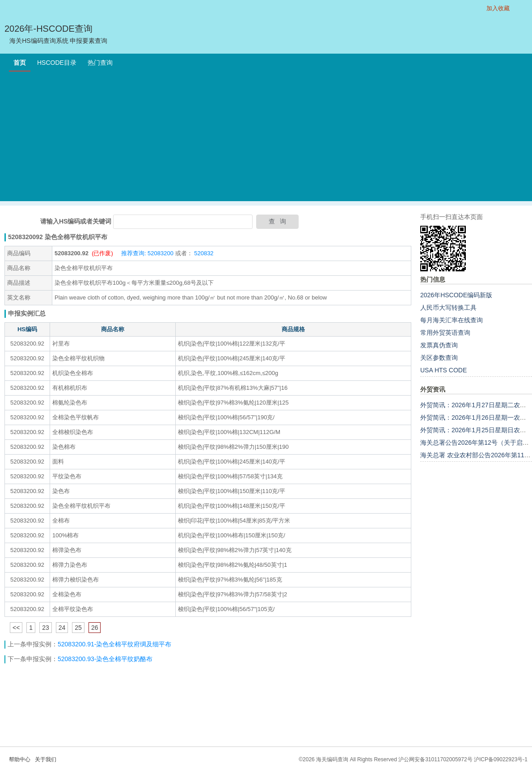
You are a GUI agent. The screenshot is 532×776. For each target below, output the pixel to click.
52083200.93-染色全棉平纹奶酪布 (105, 659)
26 (95, 628)
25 (78, 628)
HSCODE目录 (57, 63)
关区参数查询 (439, 358)
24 (62, 628)
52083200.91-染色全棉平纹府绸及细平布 (114, 644)
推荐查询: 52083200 (147, 253)
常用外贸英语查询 (445, 333)
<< (16, 628)
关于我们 (46, 759)
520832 (203, 253)
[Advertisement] (266, 139)
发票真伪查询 (439, 345)
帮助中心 (20, 759)
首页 (20, 63)
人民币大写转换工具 (448, 308)
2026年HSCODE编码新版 (456, 295)
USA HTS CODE (443, 370)
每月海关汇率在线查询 (452, 320)
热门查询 (100, 63)
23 (46, 628)
